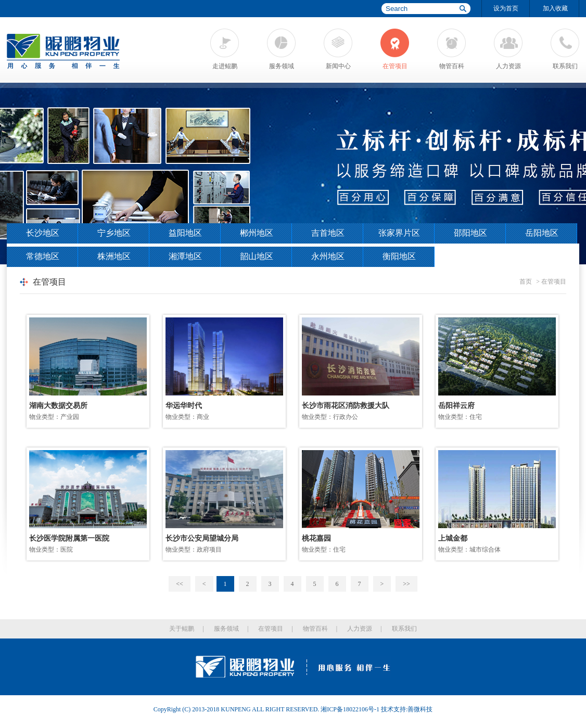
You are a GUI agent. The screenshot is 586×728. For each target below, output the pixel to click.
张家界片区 (399, 233)
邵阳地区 (470, 233)
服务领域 (282, 66)
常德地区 (43, 256)
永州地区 (328, 256)
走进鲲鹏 (225, 66)
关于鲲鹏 (182, 629)
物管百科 (452, 66)
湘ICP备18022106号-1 (350, 709)
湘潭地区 (185, 256)
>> (406, 584)
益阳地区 (185, 233)
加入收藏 (555, 8)
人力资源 (508, 66)
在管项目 (395, 66)
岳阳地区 (542, 233)
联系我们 (565, 66)
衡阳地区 (399, 256)
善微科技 (420, 709)
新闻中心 (338, 66)
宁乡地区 (114, 233)
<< (180, 584)
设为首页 (506, 8)
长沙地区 (43, 233)
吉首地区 (328, 233)
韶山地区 (257, 256)
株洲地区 (114, 256)
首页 (526, 282)
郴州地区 (257, 233)
